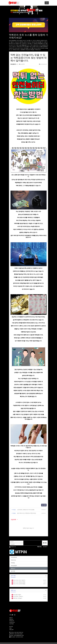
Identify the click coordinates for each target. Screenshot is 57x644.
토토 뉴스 (13, 566)
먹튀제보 (13, 561)
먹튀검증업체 (14, 555)
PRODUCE (12, 619)
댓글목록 (13, 517)
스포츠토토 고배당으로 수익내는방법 (26, 507)
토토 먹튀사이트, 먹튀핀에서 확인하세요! (27, 511)
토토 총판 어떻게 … (17, 592)
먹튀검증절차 (14, 563)
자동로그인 (13, 544)
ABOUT (11, 616)
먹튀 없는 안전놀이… (18, 596)
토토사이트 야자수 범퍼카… (19, 578)
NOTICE (11, 624)
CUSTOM (11, 622)
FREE (10, 626)
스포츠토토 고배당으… (18, 594)
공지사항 (13, 569)
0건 (17, 64)
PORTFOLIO (12, 620)
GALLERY (11, 627)
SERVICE (11, 617)
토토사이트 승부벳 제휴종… (19, 582)
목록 (44, 503)
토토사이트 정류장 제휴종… (19, 580)
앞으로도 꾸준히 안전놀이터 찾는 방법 (25, 491)
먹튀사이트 (13, 558)
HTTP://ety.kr (33, 642)
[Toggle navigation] (47, 3)
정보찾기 (45, 544)
